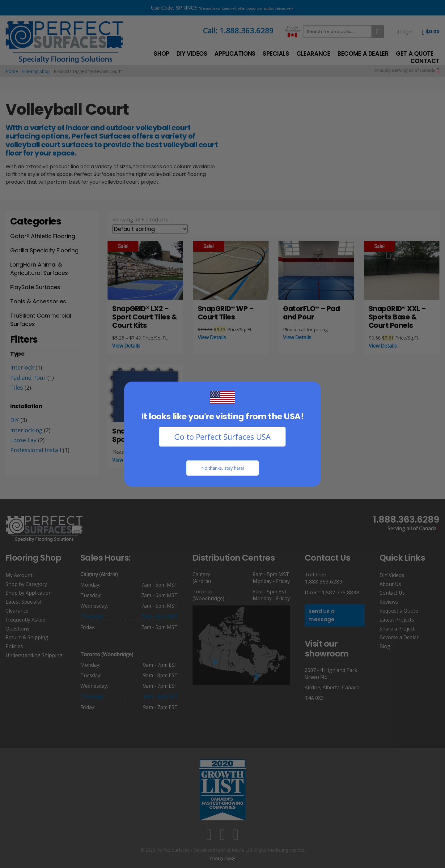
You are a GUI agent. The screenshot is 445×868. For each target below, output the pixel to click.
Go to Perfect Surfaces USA (222, 437)
